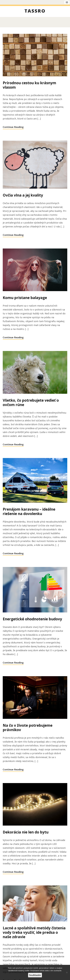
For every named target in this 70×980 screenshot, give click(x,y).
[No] (67, 972)
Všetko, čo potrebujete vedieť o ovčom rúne (31, 402)
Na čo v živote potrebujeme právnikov (28, 727)
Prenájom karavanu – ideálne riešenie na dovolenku (29, 511)
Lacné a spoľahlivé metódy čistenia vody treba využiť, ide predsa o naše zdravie (34, 932)
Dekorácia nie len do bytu (26, 832)
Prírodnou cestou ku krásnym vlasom (29, 85)
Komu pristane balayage (25, 298)
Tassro (35, 11)
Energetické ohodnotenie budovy (32, 619)
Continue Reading (13, 127)
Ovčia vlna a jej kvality (23, 195)
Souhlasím (35, 975)
